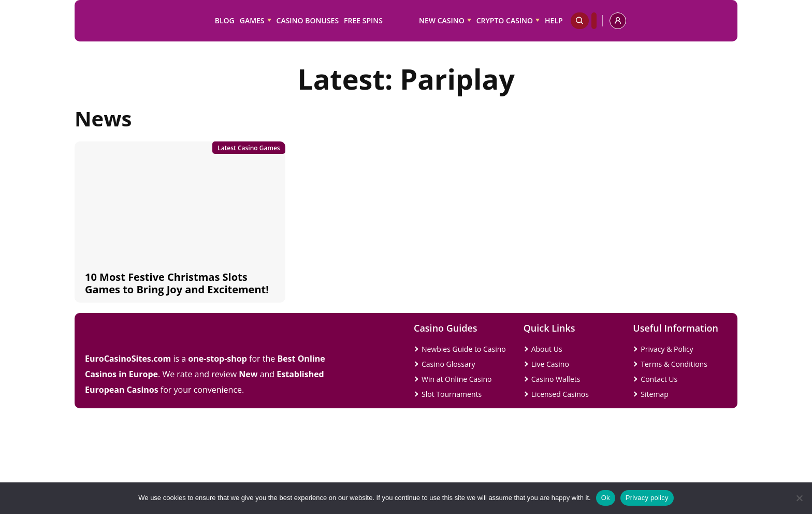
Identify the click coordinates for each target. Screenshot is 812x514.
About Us (547, 349)
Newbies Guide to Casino (464, 349)
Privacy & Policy (667, 349)
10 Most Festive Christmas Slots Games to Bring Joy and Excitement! (177, 283)
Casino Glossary (448, 364)
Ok (606, 498)
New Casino (442, 20)
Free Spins (363, 20)
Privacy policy (647, 498)
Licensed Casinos (560, 394)
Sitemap (654, 394)
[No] (799, 498)
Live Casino (550, 364)
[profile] (618, 21)
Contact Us (659, 379)
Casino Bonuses (308, 20)
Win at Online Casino (457, 379)
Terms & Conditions (674, 364)
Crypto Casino (505, 20)
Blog (225, 20)
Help (554, 20)
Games (252, 20)
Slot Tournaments (452, 394)
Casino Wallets (556, 379)
